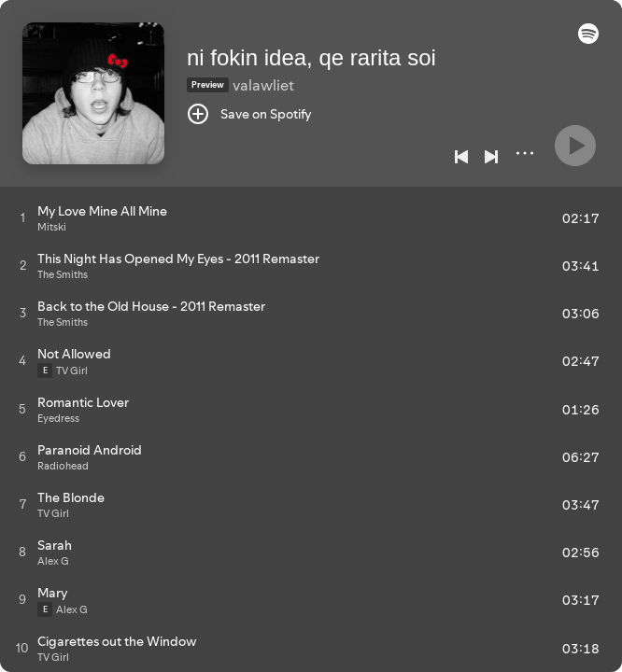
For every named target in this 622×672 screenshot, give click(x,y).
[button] (588, 39)
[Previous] (461, 157)
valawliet (263, 85)
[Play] (575, 146)
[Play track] (23, 217)
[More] (525, 153)
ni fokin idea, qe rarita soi (311, 57)
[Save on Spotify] (249, 114)
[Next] (491, 157)
